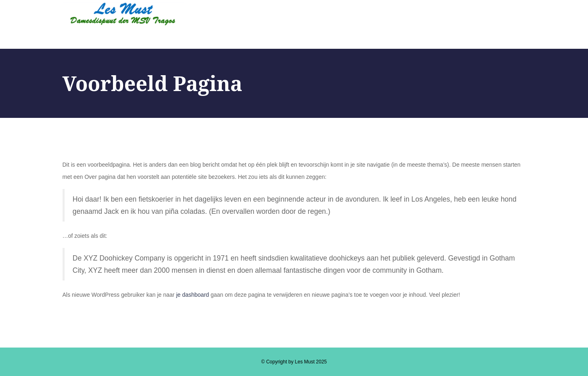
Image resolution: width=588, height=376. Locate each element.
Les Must (305, 362)
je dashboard (192, 295)
